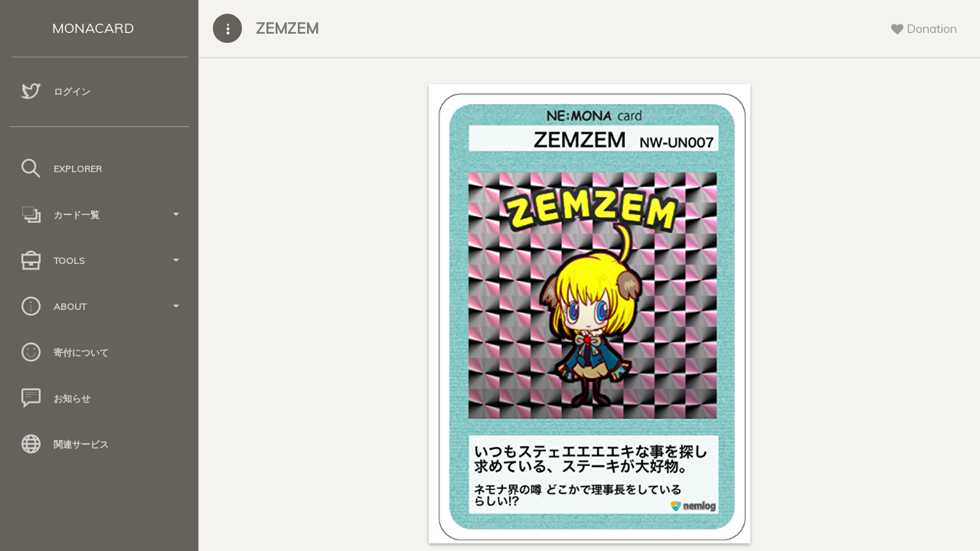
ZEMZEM (287, 28)
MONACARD (93, 28)
